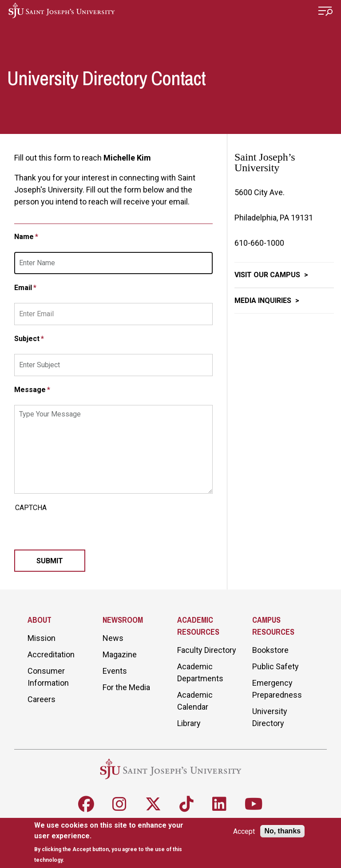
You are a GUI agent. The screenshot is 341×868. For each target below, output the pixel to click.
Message (30, 390)
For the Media (126, 687)
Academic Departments (200, 672)
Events (115, 671)
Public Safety (276, 666)
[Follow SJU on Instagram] (119, 804)
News (113, 638)
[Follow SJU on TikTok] (186, 804)
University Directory (270, 717)
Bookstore (270, 650)
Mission (42, 638)
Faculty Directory (207, 650)
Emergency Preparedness (277, 689)
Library (189, 723)
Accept (244, 831)
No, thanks (282, 831)
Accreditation (51, 654)
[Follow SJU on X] (153, 804)
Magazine (120, 654)
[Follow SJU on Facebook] (86, 804)
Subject (27, 339)
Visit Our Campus (268, 275)
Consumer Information (48, 677)
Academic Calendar (195, 701)
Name (24, 237)
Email (23, 288)
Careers (42, 699)
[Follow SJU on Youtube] (254, 804)
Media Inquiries (264, 300)
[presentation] (82, 532)
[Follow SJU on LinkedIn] (219, 804)
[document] (116, 842)
